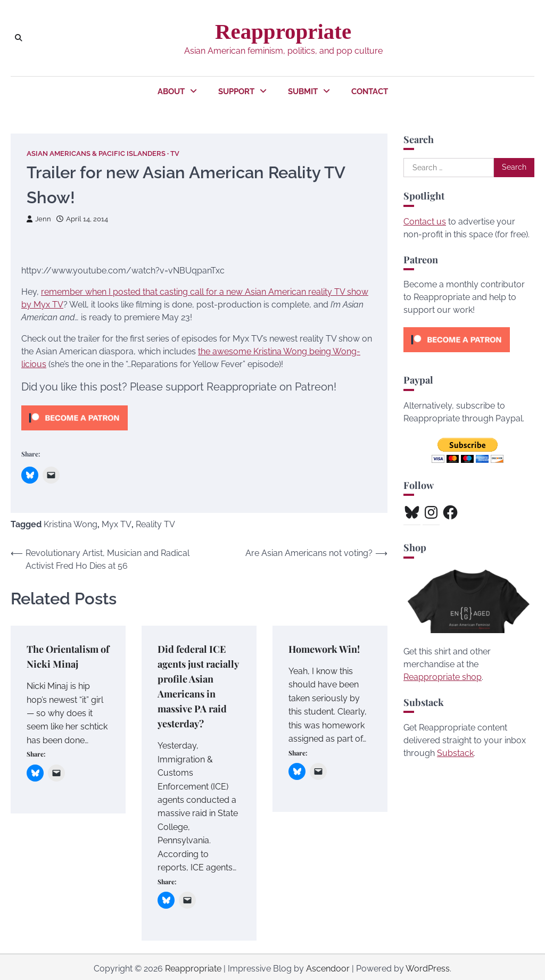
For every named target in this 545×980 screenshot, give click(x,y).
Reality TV (155, 524)
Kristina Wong (71, 524)
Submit (303, 92)
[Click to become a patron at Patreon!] (75, 433)
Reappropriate (283, 32)
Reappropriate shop (443, 677)
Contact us (425, 222)
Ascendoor (328, 965)
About (171, 92)
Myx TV (117, 524)
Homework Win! (324, 649)
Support (236, 92)
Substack (455, 753)
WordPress (428, 965)
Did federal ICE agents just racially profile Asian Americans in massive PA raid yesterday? (198, 685)
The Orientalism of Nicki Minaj (68, 656)
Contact (370, 92)
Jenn (39, 219)
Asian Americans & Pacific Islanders (96, 153)
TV (175, 153)
